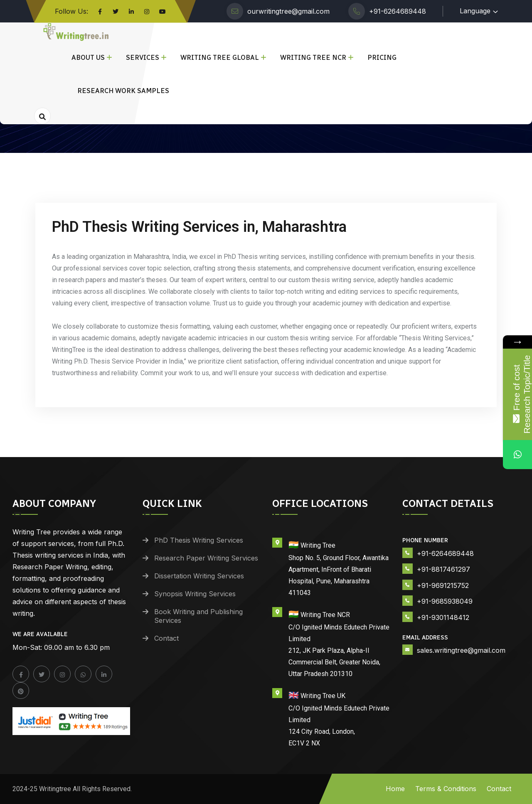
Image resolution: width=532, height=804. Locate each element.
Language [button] (475, 11)
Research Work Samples (123, 91)
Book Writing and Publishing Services (198, 616)
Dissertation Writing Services (199, 576)
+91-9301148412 (443, 617)
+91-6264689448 (398, 11)
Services (143, 58)
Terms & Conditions (446, 789)
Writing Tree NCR (313, 58)
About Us (88, 58)
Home (395, 789)
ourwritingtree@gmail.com (288, 11)
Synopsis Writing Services (195, 594)
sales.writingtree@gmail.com (461, 650)
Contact (166, 638)
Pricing (382, 58)
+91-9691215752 (443, 585)
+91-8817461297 (443, 569)
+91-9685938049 (445, 601)
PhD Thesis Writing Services (199, 540)
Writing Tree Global (220, 58)
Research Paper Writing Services (206, 558)
